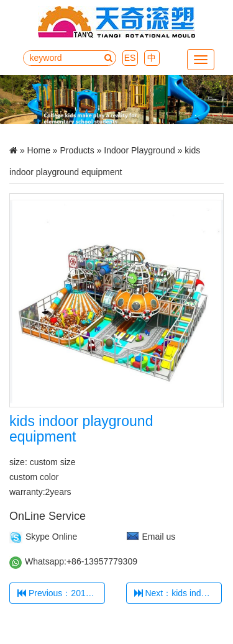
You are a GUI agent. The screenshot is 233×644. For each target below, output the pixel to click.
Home (39, 150)
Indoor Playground (139, 150)
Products (77, 150)
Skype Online (51, 537)
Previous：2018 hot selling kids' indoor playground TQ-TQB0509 (61, 593)
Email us (159, 537)
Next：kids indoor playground (178, 593)
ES (130, 58)
